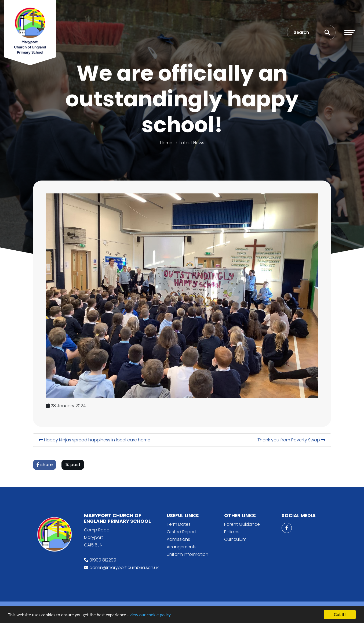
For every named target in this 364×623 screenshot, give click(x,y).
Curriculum (235, 539)
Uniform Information (188, 554)
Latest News (192, 143)
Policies (232, 532)
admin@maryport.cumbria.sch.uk (124, 568)
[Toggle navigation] (350, 33)
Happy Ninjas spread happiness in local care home (95, 440)
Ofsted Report (181, 532)
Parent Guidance (242, 524)
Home (166, 143)
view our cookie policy (150, 615)
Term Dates (179, 524)
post (73, 465)
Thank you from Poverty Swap (292, 440)
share (45, 465)
